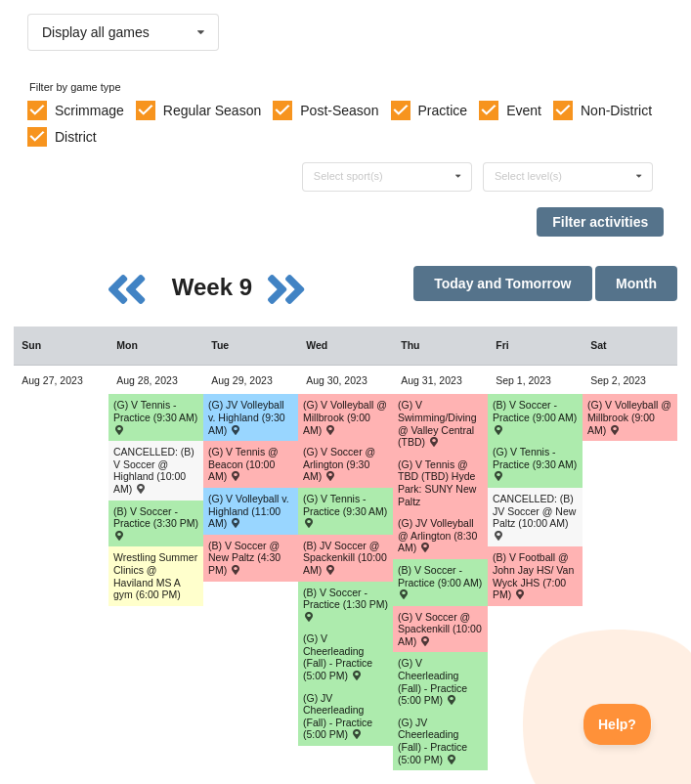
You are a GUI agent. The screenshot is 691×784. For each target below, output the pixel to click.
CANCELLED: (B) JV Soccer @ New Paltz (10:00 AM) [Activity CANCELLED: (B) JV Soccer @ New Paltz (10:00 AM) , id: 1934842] (534, 516)
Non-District (616, 110)
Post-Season (339, 110)
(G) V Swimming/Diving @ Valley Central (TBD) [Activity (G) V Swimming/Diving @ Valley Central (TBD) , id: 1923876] (437, 423)
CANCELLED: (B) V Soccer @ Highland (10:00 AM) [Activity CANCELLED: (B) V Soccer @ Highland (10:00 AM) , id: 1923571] (154, 470)
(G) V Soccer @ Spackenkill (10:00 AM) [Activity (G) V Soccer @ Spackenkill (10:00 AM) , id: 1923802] (440, 629)
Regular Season (212, 110)
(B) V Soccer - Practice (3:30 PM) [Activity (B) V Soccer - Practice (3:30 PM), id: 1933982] (156, 523)
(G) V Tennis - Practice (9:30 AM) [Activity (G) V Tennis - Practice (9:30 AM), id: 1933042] (155, 416)
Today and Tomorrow (502, 283)
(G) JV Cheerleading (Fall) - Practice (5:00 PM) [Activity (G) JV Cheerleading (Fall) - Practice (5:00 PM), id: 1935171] (338, 717)
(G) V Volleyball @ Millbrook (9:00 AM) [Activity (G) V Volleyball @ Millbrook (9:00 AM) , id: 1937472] (345, 417)
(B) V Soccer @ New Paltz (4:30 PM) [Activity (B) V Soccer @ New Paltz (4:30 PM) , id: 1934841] (244, 558)
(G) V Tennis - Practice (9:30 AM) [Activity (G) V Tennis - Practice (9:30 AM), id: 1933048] (345, 510)
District (76, 137)
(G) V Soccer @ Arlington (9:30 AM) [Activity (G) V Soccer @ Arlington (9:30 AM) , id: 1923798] (339, 464)
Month (636, 283)
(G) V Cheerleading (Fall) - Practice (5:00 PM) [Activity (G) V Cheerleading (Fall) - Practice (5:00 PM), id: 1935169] (432, 681)
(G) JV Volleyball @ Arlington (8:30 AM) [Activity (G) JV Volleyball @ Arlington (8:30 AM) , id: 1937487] (437, 535)
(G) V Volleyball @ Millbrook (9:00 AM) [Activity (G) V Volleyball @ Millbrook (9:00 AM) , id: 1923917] (629, 417)
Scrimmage (89, 110)
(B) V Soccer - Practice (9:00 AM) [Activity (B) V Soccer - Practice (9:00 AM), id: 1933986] (535, 416)
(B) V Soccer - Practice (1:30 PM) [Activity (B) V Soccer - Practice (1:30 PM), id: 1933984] (345, 604)
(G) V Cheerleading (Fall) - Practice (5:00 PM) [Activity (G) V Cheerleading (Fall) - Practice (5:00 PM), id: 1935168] (338, 657)
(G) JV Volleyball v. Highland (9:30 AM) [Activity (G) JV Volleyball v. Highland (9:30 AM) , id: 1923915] (247, 417)
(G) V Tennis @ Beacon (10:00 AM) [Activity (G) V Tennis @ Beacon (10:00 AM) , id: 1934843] (243, 464)
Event (524, 110)
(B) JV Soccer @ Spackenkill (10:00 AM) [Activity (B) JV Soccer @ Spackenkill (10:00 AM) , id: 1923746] (345, 558)
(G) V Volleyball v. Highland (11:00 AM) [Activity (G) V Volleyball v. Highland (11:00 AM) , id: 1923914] (249, 511)
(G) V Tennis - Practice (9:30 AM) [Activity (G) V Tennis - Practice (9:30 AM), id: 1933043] (535, 463)
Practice (443, 110)
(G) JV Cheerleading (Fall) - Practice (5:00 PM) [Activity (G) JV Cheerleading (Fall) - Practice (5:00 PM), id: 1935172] (432, 741)
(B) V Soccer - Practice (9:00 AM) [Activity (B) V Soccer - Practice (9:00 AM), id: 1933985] (440, 582)
